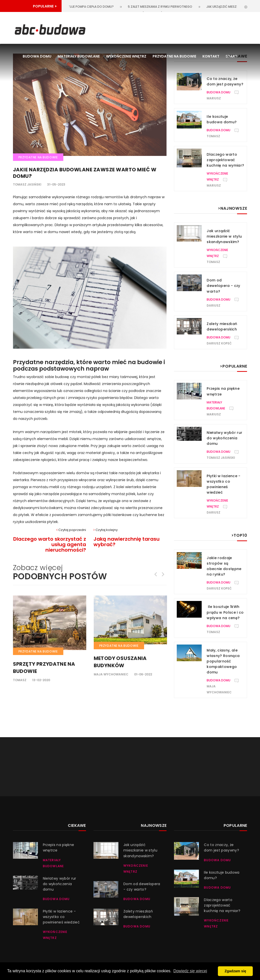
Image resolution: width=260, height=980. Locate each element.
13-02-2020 (41, 680)
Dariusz (214, 305)
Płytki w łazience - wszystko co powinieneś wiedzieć (61, 917)
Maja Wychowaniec (111, 674)
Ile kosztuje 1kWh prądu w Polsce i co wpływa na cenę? (225, 612)
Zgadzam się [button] (235, 971)
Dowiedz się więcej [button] (190, 971)
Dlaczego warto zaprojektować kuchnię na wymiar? (225, 160)
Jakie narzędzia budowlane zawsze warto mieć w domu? (85, 173)
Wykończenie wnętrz (126, 56)
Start (231, 56)
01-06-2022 (143, 674)
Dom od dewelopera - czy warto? (223, 286)
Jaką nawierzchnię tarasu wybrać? (127, 542)
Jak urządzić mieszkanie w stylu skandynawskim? (224, 236)
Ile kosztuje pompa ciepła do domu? (88, 7)
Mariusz (214, 98)
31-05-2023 (56, 184)
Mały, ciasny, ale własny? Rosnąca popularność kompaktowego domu (223, 661)
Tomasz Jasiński (27, 184)
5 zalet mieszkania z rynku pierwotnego (164, 7)
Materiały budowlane (79, 56)
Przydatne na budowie (174, 56)
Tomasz (20, 680)
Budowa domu (37, 56)
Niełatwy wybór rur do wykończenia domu (224, 438)
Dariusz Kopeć (219, 343)
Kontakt (211, 56)
